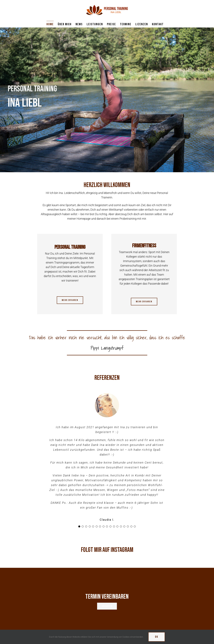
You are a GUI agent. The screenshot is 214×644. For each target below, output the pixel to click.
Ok (157, 637)
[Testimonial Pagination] (79, 526)
